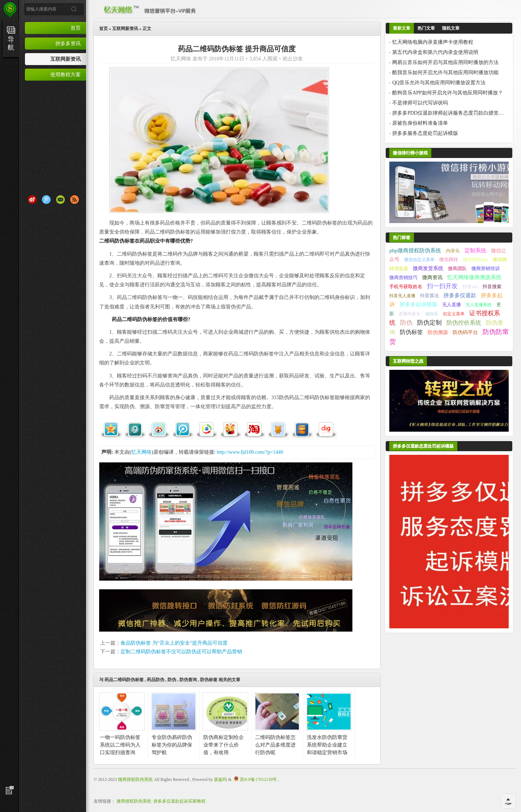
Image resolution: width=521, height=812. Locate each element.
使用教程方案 (65, 74)
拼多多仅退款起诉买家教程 (179, 801)
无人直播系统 (479, 305)
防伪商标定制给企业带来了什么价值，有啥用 (224, 745)
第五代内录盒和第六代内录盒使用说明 (435, 52)
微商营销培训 (486, 268)
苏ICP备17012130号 (259, 779)
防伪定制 (429, 323)
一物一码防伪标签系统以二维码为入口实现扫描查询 (120, 745)
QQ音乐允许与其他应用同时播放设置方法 (439, 83)
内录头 (453, 251)
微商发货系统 (428, 268)
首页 (76, 28)
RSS (75, 200)
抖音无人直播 (402, 296)
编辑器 (432, 314)
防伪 (172, 680)
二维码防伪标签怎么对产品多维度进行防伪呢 (275, 745)
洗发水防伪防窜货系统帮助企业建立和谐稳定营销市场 (327, 745)
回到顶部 (508, 801)
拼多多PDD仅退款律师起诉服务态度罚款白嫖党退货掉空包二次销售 (448, 113)
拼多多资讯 (68, 43)
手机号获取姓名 (406, 287)
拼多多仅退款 (460, 295)
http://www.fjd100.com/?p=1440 (250, 452)
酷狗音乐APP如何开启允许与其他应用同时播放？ (448, 93)
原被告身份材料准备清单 (420, 123)
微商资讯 (432, 277)
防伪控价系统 (464, 323)
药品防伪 (156, 680)
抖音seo (470, 287)
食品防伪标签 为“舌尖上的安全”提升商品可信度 (174, 643)
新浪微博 (32, 200)
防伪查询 (188, 680)
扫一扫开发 (442, 286)
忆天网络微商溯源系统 (474, 277)
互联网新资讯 (65, 59)
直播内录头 (410, 314)
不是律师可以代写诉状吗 (420, 103)
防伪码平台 (465, 332)
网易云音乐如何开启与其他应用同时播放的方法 (445, 62)
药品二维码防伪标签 (124, 680)
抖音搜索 (492, 287)
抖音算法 (429, 296)
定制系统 (475, 250)
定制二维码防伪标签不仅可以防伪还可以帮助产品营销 (181, 652)
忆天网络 (141, 452)
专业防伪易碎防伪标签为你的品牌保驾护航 (172, 745)
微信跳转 (449, 259)
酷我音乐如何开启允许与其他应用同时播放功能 (445, 72)
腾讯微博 (46, 200)
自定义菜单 (454, 314)
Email (60, 200)
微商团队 (457, 269)
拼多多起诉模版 (418, 304)
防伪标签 (209, 680)
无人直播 (452, 305)
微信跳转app (475, 260)
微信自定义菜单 (419, 260)
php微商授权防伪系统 (415, 250)
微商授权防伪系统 (135, 779)
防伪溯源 (438, 332)
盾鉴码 (220, 779)
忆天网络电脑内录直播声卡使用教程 (433, 42)
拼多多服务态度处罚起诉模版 (425, 133)
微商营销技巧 (403, 277)
